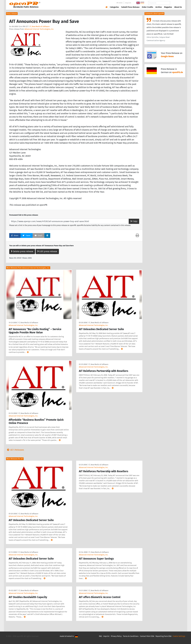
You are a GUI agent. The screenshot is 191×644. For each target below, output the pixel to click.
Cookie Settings (179, 636)
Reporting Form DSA (163, 636)
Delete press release (22, 251)
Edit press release (47, 251)
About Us (178, 7)
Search (176, 3)
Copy (134, 221)
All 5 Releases (15, 450)
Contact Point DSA (147, 636)
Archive (159, 7)
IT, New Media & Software (40, 26)
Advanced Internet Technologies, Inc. (39, 29)
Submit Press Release (130, 7)
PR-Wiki (120, 3)
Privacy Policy (116, 636)
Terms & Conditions (131, 636)
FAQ (100, 636)
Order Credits (147, 7)
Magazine (168, 7)
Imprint (128, 3)
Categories (114, 7)
